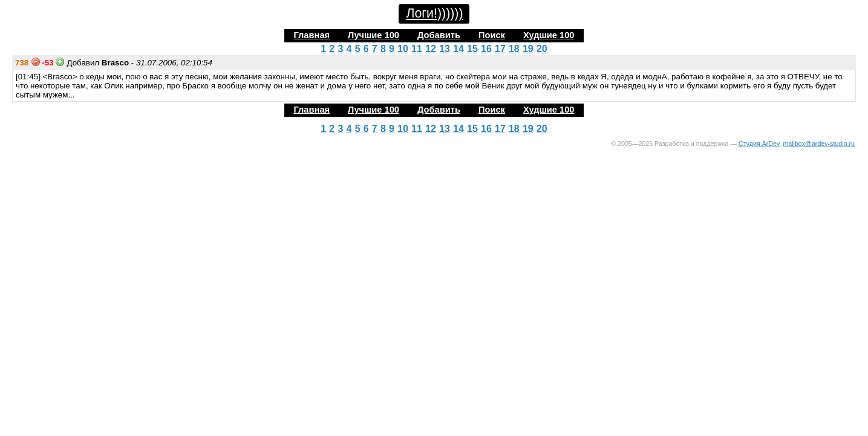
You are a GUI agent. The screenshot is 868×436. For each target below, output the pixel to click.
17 (500, 49)
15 (472, 49)
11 (417, 49)
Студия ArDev (759, 144)
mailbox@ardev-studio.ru (819, 144)
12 (431, 49)
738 (22, 63)
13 (445, 49)
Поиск (492, 35)
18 (514, 49)
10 (403, 49)
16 (486, 49)
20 (542, 49)
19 (528, 49)
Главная (312, 35)
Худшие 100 (549, 35)
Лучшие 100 (374, 35)
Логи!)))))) (434, 13)
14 (458, 49)
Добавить (439, 35)
